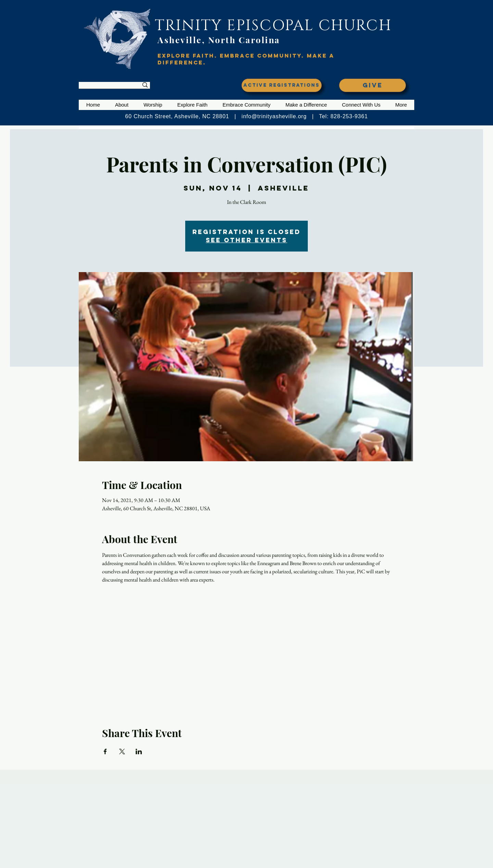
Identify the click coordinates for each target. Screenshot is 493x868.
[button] (122, 105)
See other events (246, 240)
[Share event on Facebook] (105, 751)
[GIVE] (372, 85)
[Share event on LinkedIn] (139, 751)
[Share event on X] (122, 751)
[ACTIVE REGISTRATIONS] (282, 85)
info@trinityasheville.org (274, 116)
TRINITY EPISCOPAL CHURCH (273, 26)
